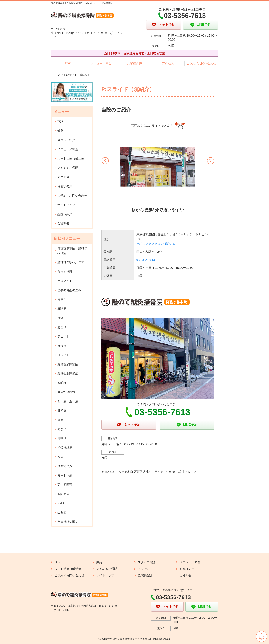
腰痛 (60, 318)
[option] (158, 175)
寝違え (62, 299)
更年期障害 (65, 485)
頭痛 (60, 420)
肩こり (62, 327)
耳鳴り (62, 438)
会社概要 (63, 223)
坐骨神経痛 (65, 448)
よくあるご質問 (68, 168)
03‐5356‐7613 (146, 260)
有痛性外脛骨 (66, 392)
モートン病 (65, 475)
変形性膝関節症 (68, 364)
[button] (106, 165)
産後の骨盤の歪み (69, 290)
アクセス (168, 63)
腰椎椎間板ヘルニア (71, 262)
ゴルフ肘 (63, 355)
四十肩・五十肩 (68, 401)
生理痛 (62, 512)
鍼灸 (60, 131)
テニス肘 (63, 336)
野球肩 (62, 309)
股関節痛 (63, 494)
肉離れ (62, 383)
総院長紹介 (65, 214)
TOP (68, 63)
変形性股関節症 (68, 373)
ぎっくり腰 (65, 272)
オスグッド (65, 281)
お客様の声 (134, 63)
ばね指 (62, 346)
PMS (61, 503)
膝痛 (60, 457)
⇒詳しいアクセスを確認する (156, 244)
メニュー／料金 (101, 63)
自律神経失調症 (68, 522)
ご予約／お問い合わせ (201, 63)
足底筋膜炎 (65, 466)
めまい (62, 429)
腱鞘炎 (62, 411)
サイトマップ (66, 205)
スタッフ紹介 (66, 140)
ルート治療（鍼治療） (72, 158)
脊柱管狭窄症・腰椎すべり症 (72, 251)
